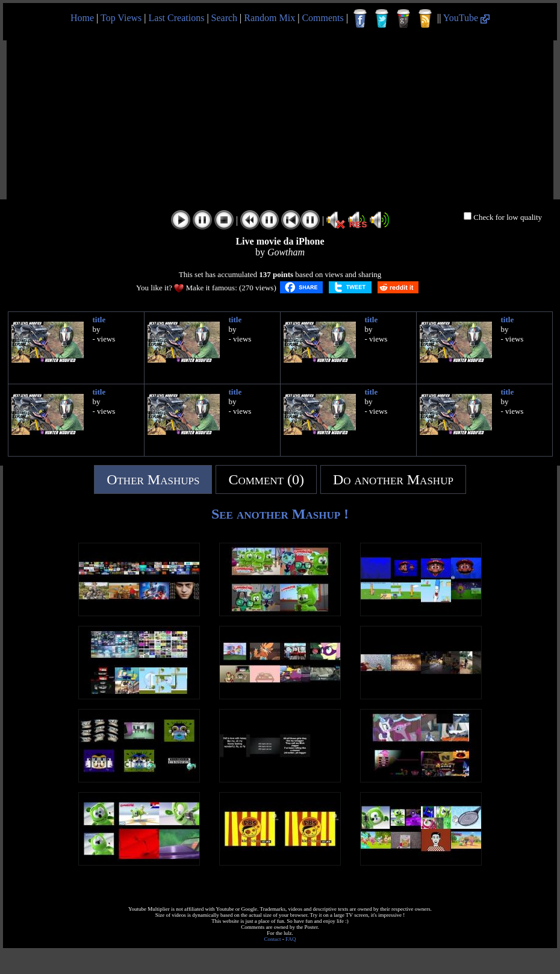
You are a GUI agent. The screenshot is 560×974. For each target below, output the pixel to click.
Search (225, 18)
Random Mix (269, 18)
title (99, 320)
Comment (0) (266, 479)
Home (82, 18)
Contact (273, 939)
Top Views (121, 18)
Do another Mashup (393, 479)
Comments (322, 18)
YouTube (466, 18)
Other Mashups (153, 479)
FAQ (291, 939)
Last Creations (177, 18)
